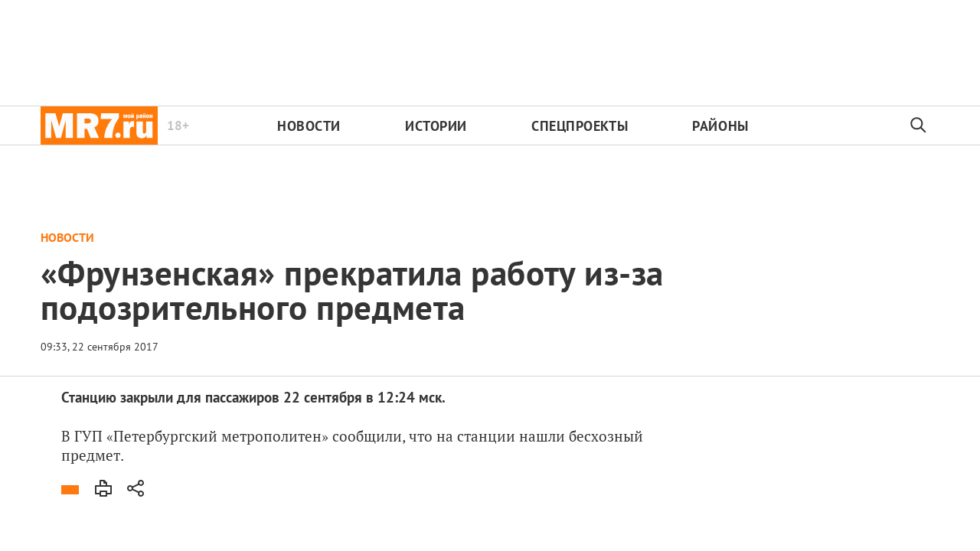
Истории (436, 126)
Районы (720, 126)
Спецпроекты (580, 126)
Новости (309, 126)
